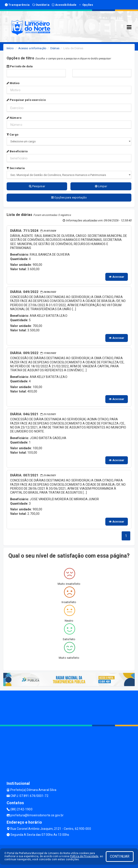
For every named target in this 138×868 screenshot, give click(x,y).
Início (10, 48)
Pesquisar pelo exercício (26, 100)
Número (14, 118)
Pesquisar (37, 186)
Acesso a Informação (32, 48)
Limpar (101, 186)
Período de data (20, 66)
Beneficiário (17, 151)
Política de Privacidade (84, 856)
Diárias (55, 48)
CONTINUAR (120, 856)
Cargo (12, 135)
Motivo (13, 83)
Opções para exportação (69, 197)
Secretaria (16, 168)
